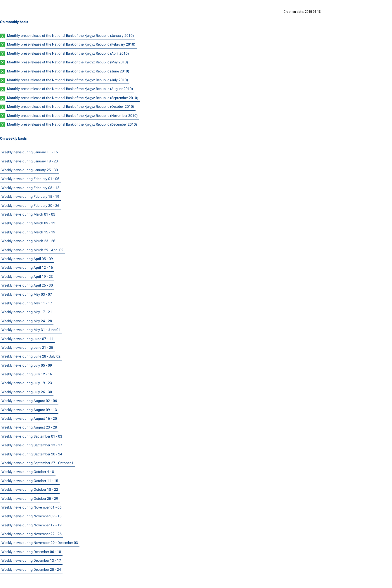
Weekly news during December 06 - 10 (31, 552)
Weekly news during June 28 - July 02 (31, 356)
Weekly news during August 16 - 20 (29, 419)
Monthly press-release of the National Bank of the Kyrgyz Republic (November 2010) (72, 116)
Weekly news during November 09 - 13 (32, 516)
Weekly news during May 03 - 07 (27, 294)
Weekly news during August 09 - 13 (29, 410)
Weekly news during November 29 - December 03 (40, 543)
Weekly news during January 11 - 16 (30, 152)
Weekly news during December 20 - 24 (31, 570)
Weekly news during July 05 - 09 (27, 365)
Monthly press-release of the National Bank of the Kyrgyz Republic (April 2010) (68, 53)
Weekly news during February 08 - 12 (30, 188)
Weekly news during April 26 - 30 (27, 285)
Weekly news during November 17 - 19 (32, 525)
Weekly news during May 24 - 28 (27, 321)
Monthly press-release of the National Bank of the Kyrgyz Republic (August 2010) (70, 89)
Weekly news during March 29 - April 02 (32, 250)
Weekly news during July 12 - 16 (27, 374)
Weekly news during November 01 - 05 (32, 507)
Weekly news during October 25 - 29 (30, 499)
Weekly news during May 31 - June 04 (31, 330)
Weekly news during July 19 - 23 (27, 383)
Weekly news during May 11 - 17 (27, 303)
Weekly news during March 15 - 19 (28, 232)
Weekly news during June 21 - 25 (27, 348)
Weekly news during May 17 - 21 (27, 312)
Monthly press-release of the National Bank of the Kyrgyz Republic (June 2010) (68, 71)
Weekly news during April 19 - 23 (27, 277)
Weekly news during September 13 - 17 (32, 445)
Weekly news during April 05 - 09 (27, 259)
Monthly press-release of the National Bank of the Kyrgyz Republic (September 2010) (73, 98)
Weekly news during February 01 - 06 (30, 179)
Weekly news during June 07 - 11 (27, 339)
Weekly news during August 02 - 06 (29, 401)
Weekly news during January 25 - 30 (30, 170)
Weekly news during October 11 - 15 (30, 481)
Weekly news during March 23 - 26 (28, 241)
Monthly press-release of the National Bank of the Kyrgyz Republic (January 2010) (70, 36)
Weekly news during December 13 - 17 (31, 561)
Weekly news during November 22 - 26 (32, 534)
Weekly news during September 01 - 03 (32, 436)
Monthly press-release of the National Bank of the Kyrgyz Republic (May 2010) (67, 62)
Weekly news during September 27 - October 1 (38, 463)
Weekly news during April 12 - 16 (27, 268)
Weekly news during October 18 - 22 (30, 490)
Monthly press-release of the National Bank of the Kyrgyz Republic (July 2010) (67, 80)
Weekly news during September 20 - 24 (32, 454)
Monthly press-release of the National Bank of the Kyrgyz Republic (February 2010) (71, 44)
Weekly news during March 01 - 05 (28, 214)
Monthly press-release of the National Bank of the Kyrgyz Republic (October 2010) (71, 107)
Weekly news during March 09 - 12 (28, 223)
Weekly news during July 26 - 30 (27, 392)
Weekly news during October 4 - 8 (28, 472)
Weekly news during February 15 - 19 (30, 197)
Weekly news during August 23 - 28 (29, 427)
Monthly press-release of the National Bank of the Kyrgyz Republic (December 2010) (72, 124)
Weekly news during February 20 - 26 (30, 206)
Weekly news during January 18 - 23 (30, 161)
